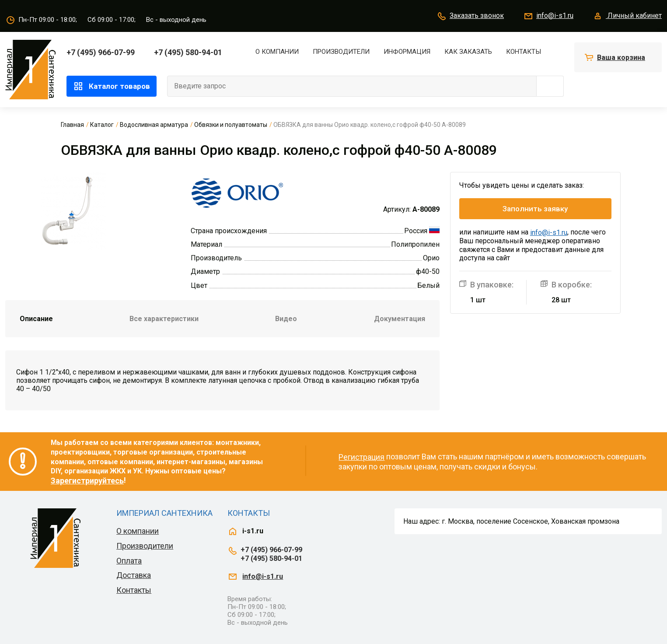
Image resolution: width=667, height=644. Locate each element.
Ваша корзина (621, 58)
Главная (72, 125)
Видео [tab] (286, 319)
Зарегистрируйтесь (87, 481)
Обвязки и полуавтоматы (231, 125)
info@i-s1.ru (548, 16)
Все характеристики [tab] (164, 319)
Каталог (102, 125)
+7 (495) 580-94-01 (188, 52)
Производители (341, 52)
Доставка (134, 575)
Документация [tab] (400, 319)
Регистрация (361, 457)
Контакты (524, 52)
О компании (277, 52)
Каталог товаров (112, 86)
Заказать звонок (470, 16)
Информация (407, 52)
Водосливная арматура (154, 125)
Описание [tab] (36, 319)
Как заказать (468, 52)
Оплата (129, 561)
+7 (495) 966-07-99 (101, 52)
